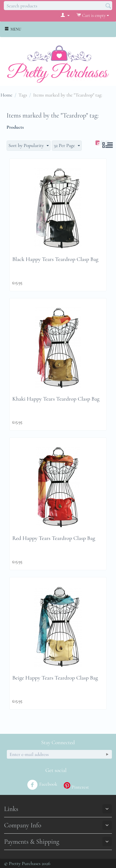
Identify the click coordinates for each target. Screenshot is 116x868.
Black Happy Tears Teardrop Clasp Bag (55, 259)
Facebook (42, 785)
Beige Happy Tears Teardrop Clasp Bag (55, 678)
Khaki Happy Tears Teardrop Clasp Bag (56, 399)
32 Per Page (67, 145)
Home (6, 95)
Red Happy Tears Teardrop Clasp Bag (54, 538)
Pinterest (76, 786)
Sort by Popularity (29, 145)
